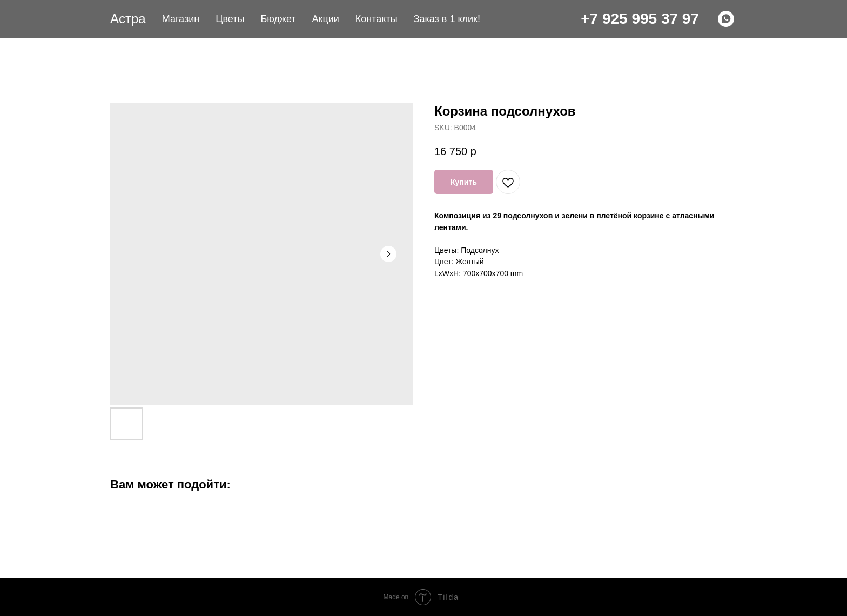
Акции (326, 19)
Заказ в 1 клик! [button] (447, 19)
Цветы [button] (230, 19)
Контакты (377, 19)
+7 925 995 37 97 (640, 19)
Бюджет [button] (278, 19)
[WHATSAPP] (726, 19)
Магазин (181, 19)
